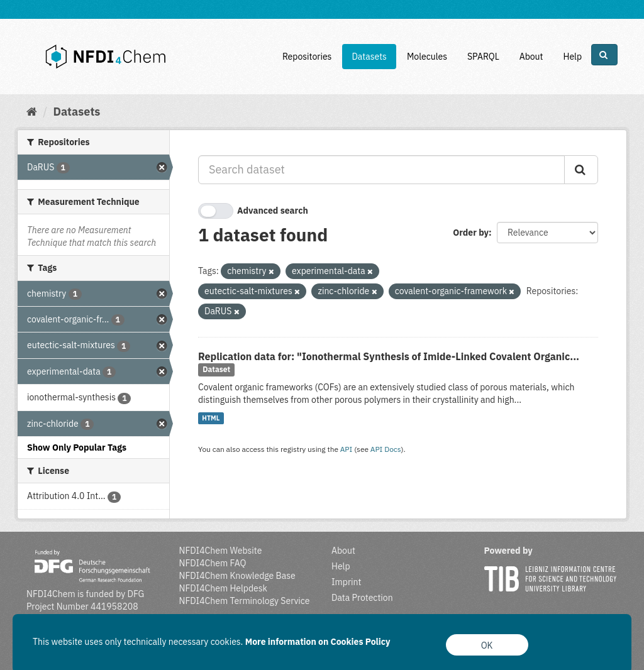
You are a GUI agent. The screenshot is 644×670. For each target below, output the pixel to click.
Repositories (307, 57)
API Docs (386, 449)
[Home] (32, 112)
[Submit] (581, 170)
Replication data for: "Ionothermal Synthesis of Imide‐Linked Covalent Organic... (389, 356)
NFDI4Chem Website (221, 551)
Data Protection (362, 598)
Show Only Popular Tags (77, 448)
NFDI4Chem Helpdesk (224, 588)
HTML (211, 418)
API (347, 449)
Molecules (427, 57)
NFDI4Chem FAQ (213, 563)
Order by (471, 233)
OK (487, 645)
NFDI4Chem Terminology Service (245, 601)
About (531, 57)
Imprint (346, 582)
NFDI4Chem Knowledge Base (237, 576)
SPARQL (483, 57)
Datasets (369, 57)
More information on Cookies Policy (318, 642)
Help (572, 57)
